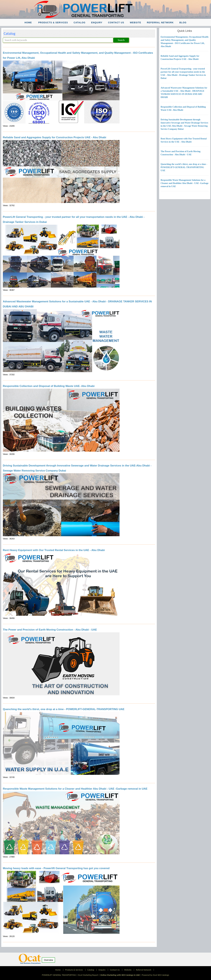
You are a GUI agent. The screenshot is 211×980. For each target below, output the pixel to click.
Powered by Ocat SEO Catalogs (155, 975)
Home (28, 23)
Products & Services (53, 23)
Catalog (80, 23)
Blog (183, 23)
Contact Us (116, 23)
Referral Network (160, 23)
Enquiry (97, 23)
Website (135, 23)
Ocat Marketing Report (88, 975)
